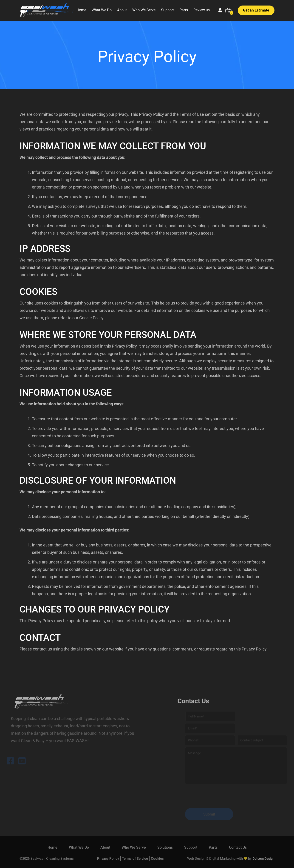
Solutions (165, 847)
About (122, 10)
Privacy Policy (108, 859)
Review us (202, 10)
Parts (184, 10)
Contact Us (238, 847)
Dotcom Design (263, 859)
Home (81, 10)
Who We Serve (144, 10)
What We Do (102, 10)
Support (167, 10)
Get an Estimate (256, 10)
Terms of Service (135, 859)
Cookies (157, 859)
